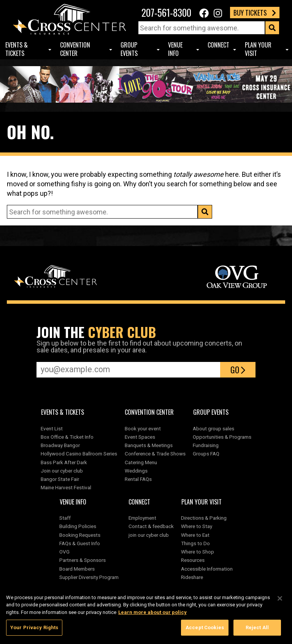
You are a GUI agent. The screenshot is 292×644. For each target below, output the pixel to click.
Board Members (77, 569)
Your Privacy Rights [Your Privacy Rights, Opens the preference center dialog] (34, 629)
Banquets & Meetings (149, 445)
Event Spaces (140, 437)
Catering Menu (141, 462)
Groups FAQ (206, 454)
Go (238, 370)
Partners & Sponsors (83, 560)
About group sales (213, 428)
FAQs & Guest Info (80, 543)
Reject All (257, 629)
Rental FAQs (138, 479)
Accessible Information (207, 569)
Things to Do (195, 543)
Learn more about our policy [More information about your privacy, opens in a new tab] (152, 614)
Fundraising (206, 445)
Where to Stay (197, 526)
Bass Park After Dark (64, 462)
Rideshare (192, 577)
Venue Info (175, 49)
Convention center (75, 49)
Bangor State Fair (60, 479)
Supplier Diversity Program (90, 577)
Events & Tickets (17, 49)
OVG (64, 552)
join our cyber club (149, 535)
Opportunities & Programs (222, 437)
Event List (52, 428)
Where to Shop (198, 552)
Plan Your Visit (258, 49)
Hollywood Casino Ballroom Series (79, 454)
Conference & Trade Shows (155, 454)
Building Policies (78, 526)
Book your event (143, 428)
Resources (193, 560)
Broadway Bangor (60, 445)
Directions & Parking (204, 518)
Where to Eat (195, 535)
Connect (218, 45)
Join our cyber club (62, 471)
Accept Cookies (205, 629)
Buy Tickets (255, 13)
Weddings (136, 471)
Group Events (129, 49)
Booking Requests (80, 535)
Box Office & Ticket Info (67, 437)
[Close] (280, 600)
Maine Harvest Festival (66, 487)
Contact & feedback (151, 526)
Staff (65, 518)
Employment (142, 518)
